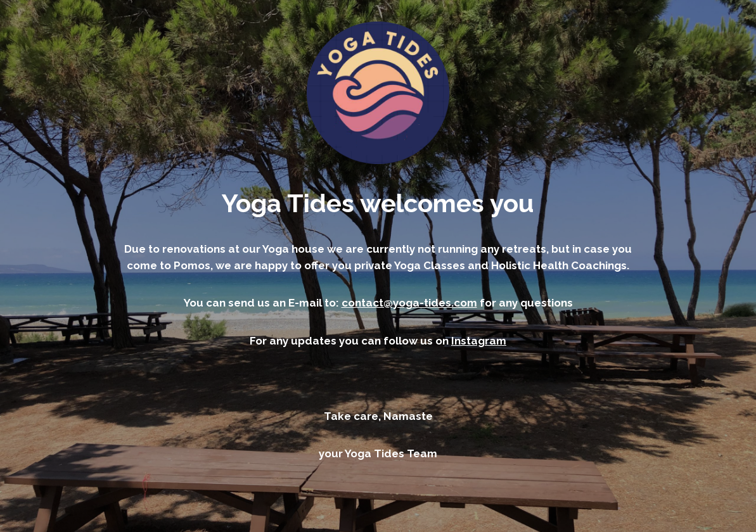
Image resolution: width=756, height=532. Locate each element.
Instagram (479, 341)
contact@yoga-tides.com (409, 303)
